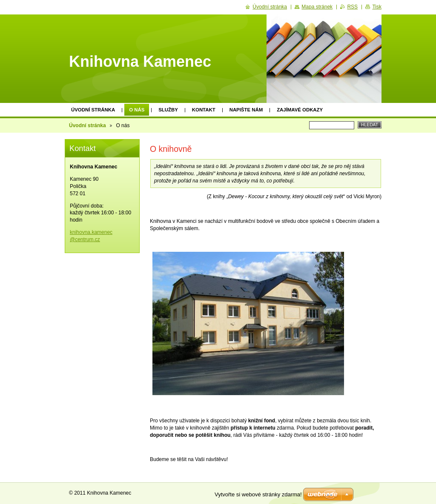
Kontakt (204, 110)
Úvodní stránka (93, 110)
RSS (352, 7)
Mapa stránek (317, 7)
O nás (137, 110)
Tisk (377, 7)
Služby (168, 110)
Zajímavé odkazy (300, 110)
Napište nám (246, 110)
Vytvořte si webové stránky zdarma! (258, 494)
